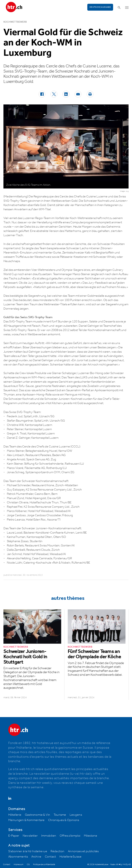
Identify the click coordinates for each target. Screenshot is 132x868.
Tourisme (60, 815)
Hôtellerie (15, 815)
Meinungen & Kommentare (26, 820)
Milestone (91, 836)
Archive (36, 857)
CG (28, 864)
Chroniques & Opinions (64, 820)
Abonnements (18, 857)
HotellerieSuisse (70, 857)
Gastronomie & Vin (38, 815)
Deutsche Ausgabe (100, 7)
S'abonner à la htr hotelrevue (28, 851)
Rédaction (57, 851)
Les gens (76, 815)
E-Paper (14, 836)
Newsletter (30, 836)
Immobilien (49, 836)
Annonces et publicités (83, 851)
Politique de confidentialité (44, 864)
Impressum (18, 864)
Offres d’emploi (70, 836)
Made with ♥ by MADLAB (120, 864)
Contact (50, 857)
